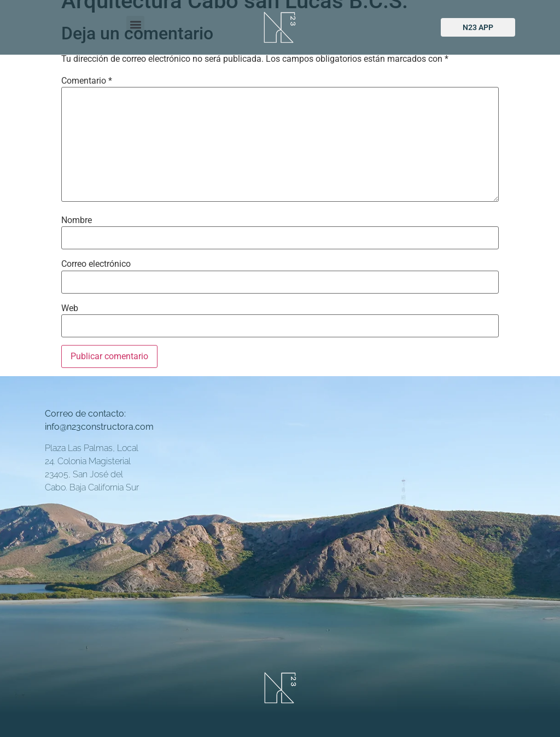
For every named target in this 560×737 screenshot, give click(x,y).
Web (70, 308)
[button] (135, 25)
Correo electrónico (96, 264)
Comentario (87, 81)
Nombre (77, 220)
